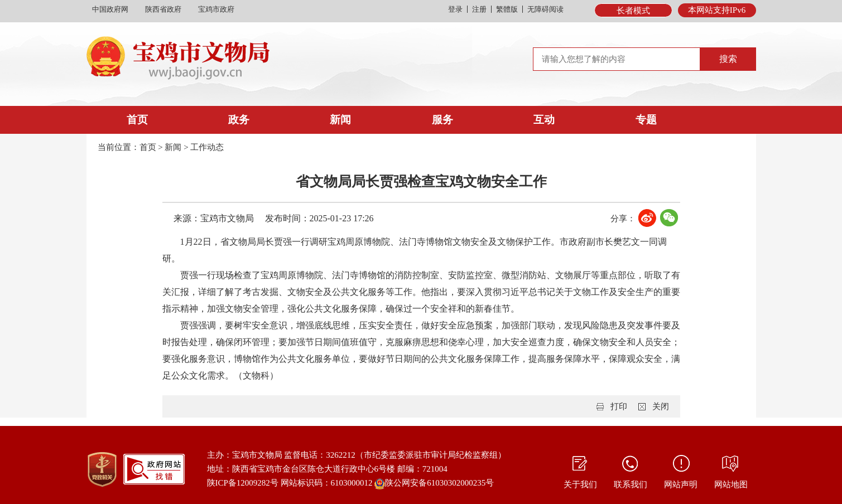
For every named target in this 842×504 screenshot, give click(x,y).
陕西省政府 (163, 9)
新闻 (340, 120)
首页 (137, 120)
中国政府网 (110, 9)
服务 (442, 120)
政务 (239, 120)
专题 (646, 120)
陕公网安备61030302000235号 (434, 484)
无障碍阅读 (545, 9)
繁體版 (507, 9)
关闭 (661, 406)
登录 (455, 9)
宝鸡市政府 (216, 9)
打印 (619, 406)
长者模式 (633, 11)
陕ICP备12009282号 (243, 483)
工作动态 (207, 147)
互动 (544, 120)
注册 (479, 9)
